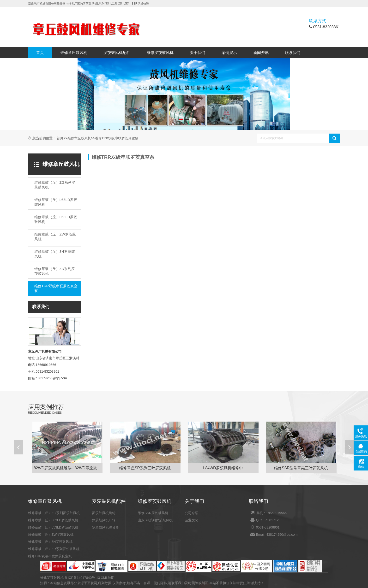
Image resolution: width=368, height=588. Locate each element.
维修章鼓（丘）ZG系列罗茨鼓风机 (54, 513)
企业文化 (192, 520)
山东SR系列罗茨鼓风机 (155, 520)
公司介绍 (192, 513)
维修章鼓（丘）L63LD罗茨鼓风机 (53, 520)
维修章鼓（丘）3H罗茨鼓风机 (50, 542)
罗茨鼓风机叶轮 (104, 520)
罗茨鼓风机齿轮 (104, 513)
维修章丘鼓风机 (74, 53)
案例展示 (229, 53)
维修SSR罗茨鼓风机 (153, 513)
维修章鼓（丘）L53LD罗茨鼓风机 (53, 527)
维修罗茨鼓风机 (160, 53)
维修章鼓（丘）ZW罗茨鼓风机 (51, 535)
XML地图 (108, 578)
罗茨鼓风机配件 (117, 53)
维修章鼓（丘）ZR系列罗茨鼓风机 (54, 549)
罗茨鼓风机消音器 (105, 527)
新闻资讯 (261, 53)
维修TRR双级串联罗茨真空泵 (117, 138)
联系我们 (293, 53)
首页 (40, 53)
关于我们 (198, 53)
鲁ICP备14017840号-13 (82, 578)
